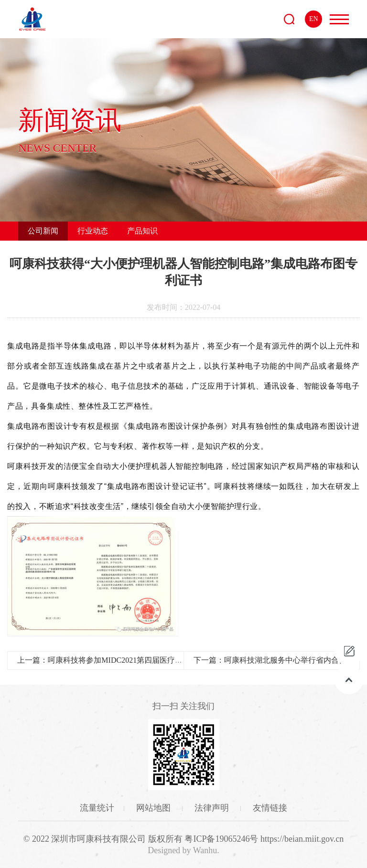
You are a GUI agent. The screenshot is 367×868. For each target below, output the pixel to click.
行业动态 (93, 231)
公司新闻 (43, 231)
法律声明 (213, 808)
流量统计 (97, 808)
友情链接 (270, 808)
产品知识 (142, 231)
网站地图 (155, 808)
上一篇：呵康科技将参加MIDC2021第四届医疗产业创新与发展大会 (130, 660)
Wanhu (205, 850)
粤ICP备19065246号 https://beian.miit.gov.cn (264, 839)
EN (314, 19)
